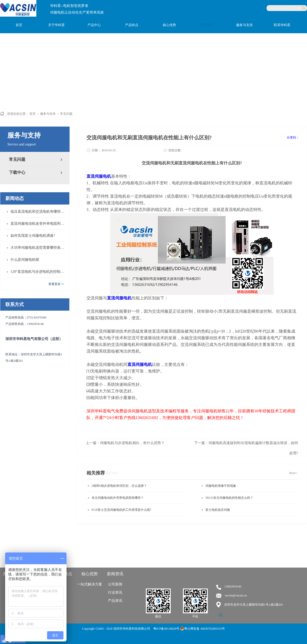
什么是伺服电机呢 (25, 260)
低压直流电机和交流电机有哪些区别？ (39, 212)
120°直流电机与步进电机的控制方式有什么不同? (39, 272)
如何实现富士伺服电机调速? (33, 236)
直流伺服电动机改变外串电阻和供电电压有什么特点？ (39, 224)
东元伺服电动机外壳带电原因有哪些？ (118, 498)
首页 (19, 25)
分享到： (293, 138)
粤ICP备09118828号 (167, 629)
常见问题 (66, 114)
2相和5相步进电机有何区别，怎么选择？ (119, 486)
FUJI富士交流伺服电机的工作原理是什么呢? (121, 510)
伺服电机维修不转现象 (221, 486)
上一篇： (125, 443)
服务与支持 (48, 114)
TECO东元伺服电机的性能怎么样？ (229, 498)
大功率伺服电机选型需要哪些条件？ (39, 248)
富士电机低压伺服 (218, 510)
